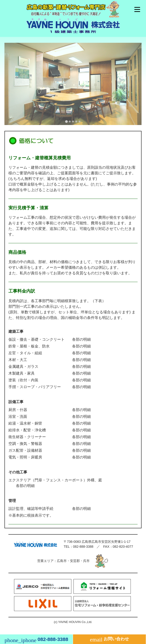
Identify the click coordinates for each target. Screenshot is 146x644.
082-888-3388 (83, 547)
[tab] (66, 122)
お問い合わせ (109, 640)
